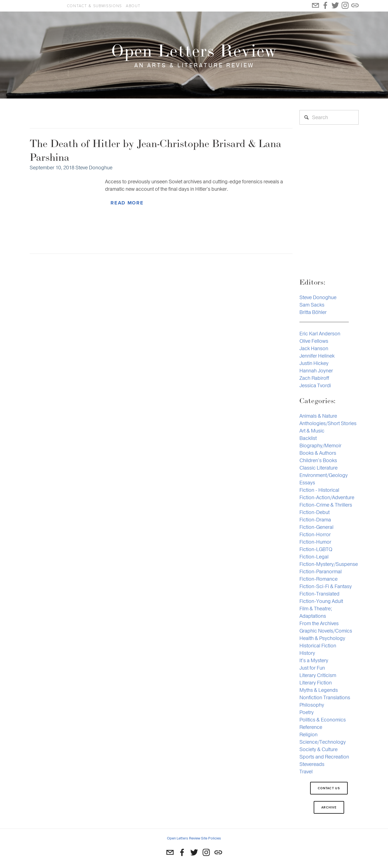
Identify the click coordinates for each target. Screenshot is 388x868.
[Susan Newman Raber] (182, 852)
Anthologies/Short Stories (328, 423)
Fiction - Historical (319, 490)
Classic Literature (318, 468)
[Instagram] (206, 852)
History (307, 653)
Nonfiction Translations (325, 697)
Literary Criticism (318, 675)
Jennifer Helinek (317, 356)
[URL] (218, 852)
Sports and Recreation (324, 757)
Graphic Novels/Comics (326, 631)
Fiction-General (316, 527)
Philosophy (312, 705)
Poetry (307, 712)
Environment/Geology (324, 475)
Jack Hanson (314, 348)
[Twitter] (194, 852)
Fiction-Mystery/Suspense (329, 564)
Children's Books (318, 460)
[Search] (329, 117)
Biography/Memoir (320, 446)
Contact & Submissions (94, 6)
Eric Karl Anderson (320, 334)
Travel (306, 772)
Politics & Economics (323, 720)
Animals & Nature (318, 416)
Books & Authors (318, 453)
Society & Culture (318, 749)
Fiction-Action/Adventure (327, 497)
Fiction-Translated (319, 594)
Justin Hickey (314, 363)
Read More (127, 203)
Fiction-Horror (315, 534)
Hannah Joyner (316, 371)
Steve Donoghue (94, 168)
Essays (307, 483)
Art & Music (312, 431)
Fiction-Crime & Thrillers (326, 505)
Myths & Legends (319, 690)
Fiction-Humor (315, 542)
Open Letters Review (45, 6)
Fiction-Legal (314, 557)
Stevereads (312, 764)
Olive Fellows (314, 341)
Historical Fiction (318, 646)
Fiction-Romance (318, 579)
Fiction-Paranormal (321, 571)
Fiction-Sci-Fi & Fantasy (326, 586)
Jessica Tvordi (315, 385)
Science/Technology (323, 742)
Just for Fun (312, 668)
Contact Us (329, 788)
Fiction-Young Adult (321, 601)
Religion (308, 734)
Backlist (308, 438)
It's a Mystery (314, 660)
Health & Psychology (322, 638)
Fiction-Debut (315, 512)
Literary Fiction (316, 683)
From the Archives (319, 623)
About (133, 6)
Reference (311, 727)
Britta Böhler (313, 312)
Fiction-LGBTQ (316, 549)
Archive (329, 807)
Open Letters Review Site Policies (194, 838)
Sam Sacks (312, 305)
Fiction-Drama (315, 520)
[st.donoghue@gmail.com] (170, 852)
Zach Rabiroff (314, 378)
